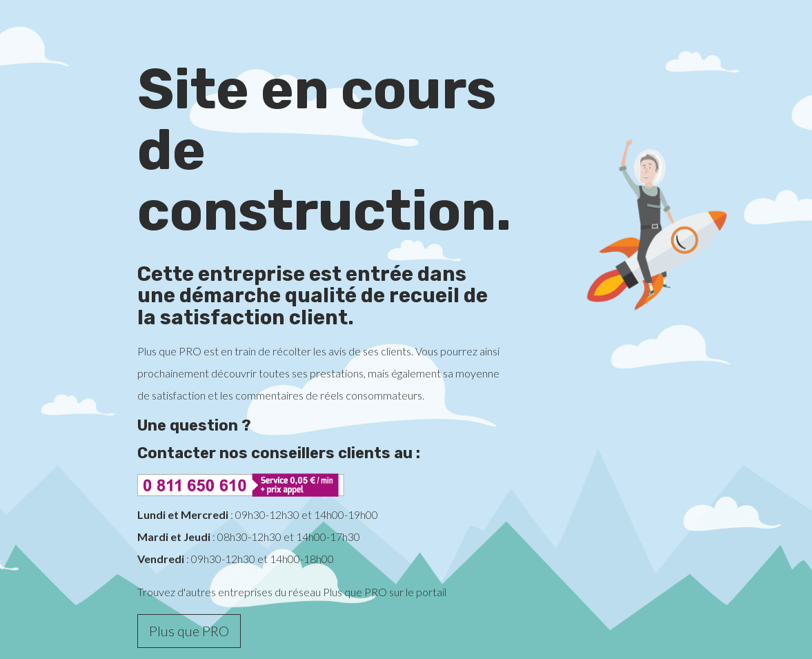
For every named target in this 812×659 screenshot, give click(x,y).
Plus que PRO (189, 631)
